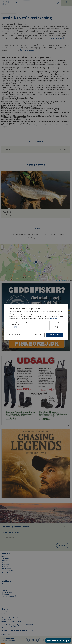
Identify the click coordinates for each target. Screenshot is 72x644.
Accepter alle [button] (54, 335)
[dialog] (36, 322)
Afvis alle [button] (37, 335)
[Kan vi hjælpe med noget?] (58, 640)
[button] (14, 335)
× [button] (65, 306)
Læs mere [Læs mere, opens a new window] (54, 318)
